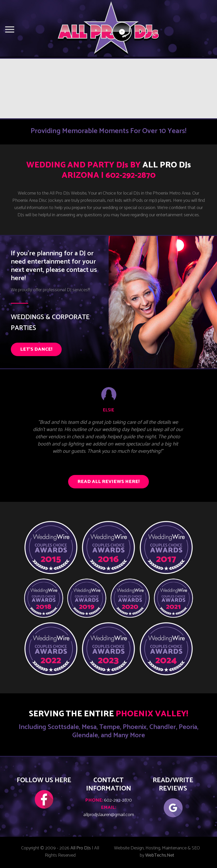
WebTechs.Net (160, 855)
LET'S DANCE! (36, 349)
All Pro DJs (81, 848)
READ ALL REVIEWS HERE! (108, 482)
